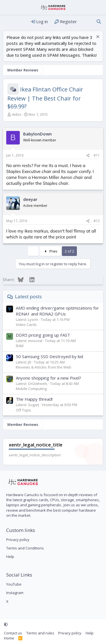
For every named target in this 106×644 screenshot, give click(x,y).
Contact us (13, 633)
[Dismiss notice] (97, 37)
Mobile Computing (31, 389)
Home (9, 638)
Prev (50, 251)
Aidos (17, 114)
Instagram (15, 593)
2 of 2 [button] (69, 251)
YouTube (14, 584)
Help (10, 557)
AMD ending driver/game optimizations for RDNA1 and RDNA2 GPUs (57, 311)
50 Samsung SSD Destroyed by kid (49, 356)
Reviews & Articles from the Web (44, 367)
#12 (97, 221)
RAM (20, 346)
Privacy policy (18, 540)
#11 (97, 155)
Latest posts (28, 296)
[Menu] (8, 22)
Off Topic (23, 410)
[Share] (88, 156)
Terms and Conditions (25, 548)
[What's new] (86, 22)
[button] (6, 625)
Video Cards (26, 325)
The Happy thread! (34, 399)
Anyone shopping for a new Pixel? (48, 378)
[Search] (99, 22)
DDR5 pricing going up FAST (43, 335)
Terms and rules (40, 633)
